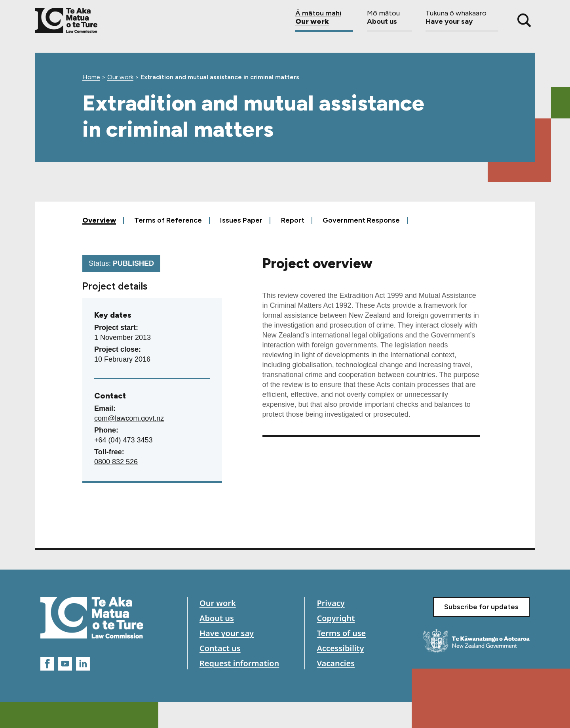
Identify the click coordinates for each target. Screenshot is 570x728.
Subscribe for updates (481, 607)
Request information (239, 663)
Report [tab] (293, 220)
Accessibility (340, 648)
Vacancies (336, 663)
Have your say (462, 21)
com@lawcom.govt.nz (129, 418)
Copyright (336, 618)
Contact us (220, 648)
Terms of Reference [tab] (168, 220)
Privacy (331, 603)
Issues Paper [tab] (241, 220)
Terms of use (341, 633)
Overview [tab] (99, 220)
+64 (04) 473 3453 (123, 440)
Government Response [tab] (361, 220)
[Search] (524, 20)
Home (91, 77)
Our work (324, 21)
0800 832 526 (116, 462)
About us (389, 21)
